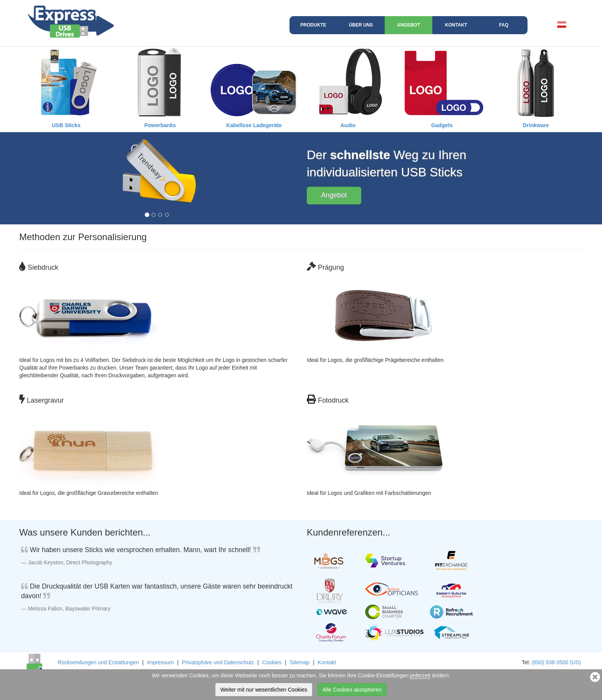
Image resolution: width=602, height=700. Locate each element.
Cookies (272, 662)
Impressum (160, 662)
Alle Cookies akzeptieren (352, 690)
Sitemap (300, 662)
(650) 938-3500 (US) (556, 662)
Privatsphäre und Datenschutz (218, 662)
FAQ (504, 25)
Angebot (408, 25)
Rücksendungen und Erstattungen (98, 662)
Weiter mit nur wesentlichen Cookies (264, 690)
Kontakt (456, 25)
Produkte (313, 25)
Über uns (361, 25)
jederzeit (420, 675)
